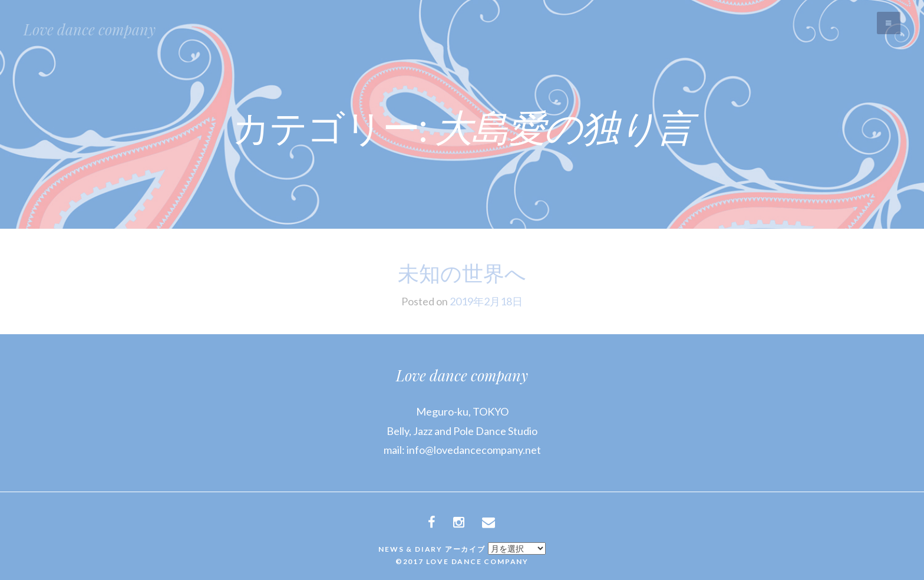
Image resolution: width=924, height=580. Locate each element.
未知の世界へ (462, 272)
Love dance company (90, 29)
